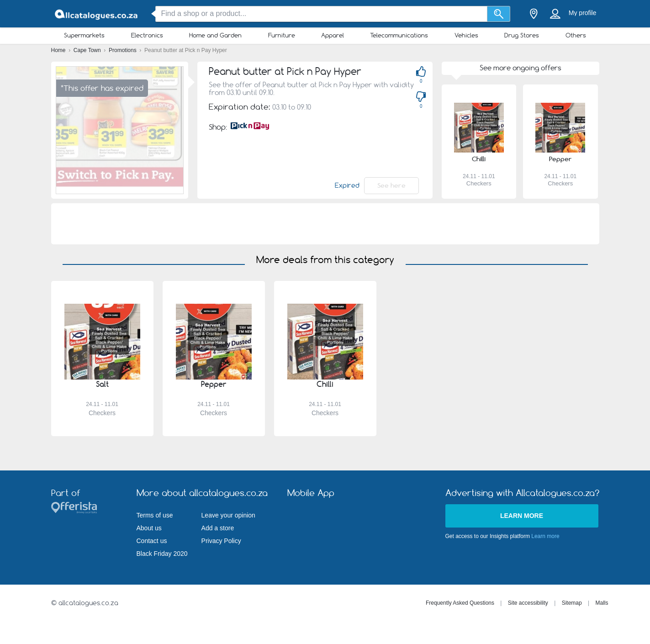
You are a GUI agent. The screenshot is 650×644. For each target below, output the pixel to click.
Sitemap (572, 603)
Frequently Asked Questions (460, 603)
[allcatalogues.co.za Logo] (97, 14)
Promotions (123, 50)
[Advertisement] (325, 224)
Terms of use (155, 515)
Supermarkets (84, 35)
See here (391, 185)
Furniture (282, 35)
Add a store (218, 528)
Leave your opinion (228, 515)
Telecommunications (399, 35)
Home (59, 50)
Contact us (152, 541)
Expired (347, 185)
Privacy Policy (221, 541)
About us (149, 528)
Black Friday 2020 (162, 554)
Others (576, 35)
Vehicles (466, 35)
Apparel (333, 35)
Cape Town (88, 50)
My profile (583, 13)
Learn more (522, 516)
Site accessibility (528, 603)
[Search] (499, 14)
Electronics (147, 35)
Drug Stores (522, 35)
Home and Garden (215, 35)
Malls (602, 603)
